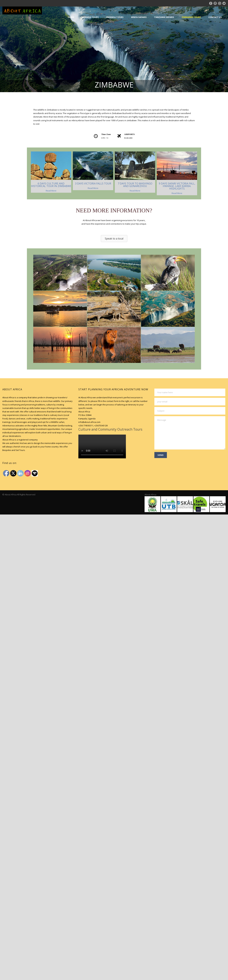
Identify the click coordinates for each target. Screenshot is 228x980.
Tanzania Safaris (164, 17)
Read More (51, 191)
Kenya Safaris (139, 17)
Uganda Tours (90, 17)
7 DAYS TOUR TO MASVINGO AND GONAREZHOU (135, 185)
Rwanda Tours (115, 17)
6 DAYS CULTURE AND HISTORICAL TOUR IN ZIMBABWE (51, 185)
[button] (114, 239)
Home (71, 17)
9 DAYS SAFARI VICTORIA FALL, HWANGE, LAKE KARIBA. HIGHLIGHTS (177, 186)
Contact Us (215, 17)
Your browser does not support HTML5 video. (102, 446)
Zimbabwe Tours (191, 17)
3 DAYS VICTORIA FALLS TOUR (93, 184)
